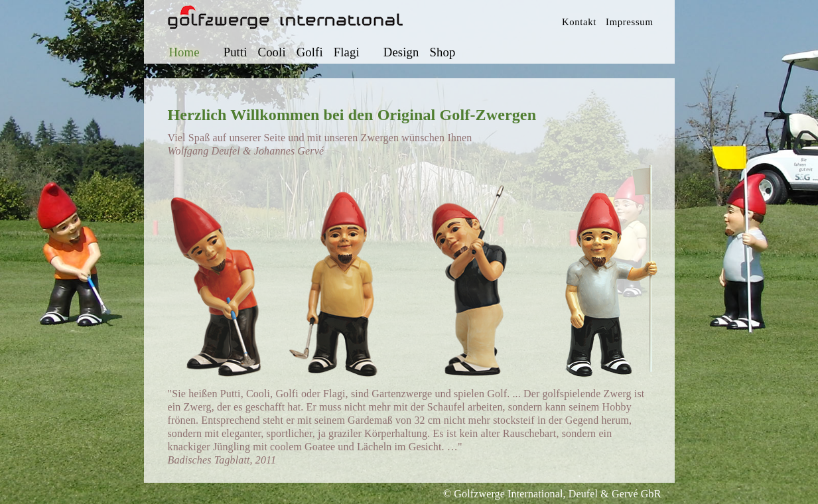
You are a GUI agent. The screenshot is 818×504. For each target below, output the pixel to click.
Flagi (347, 52)
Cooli (272, 52)
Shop (442, 52)
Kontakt (579, 22)
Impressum (629, 22)
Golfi (310, 52)
